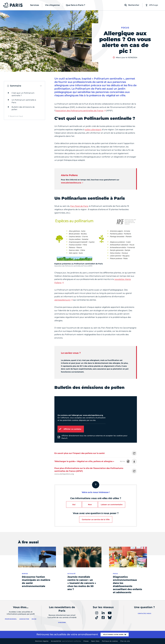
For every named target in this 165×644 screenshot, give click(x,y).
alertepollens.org (62, 300)
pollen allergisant (93, 130)
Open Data (95, 641)
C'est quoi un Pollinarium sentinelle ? (23, 94)
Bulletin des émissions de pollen (23, 108)
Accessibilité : (66, 641)
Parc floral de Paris (79, 206)
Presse (86, 641)
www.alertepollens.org (71, 182)
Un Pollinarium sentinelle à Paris (24, 101)
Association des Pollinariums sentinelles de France (79, 111)
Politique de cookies (110, 641)
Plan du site (125, 641)
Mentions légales (42, 641)
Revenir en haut (16, 116)
